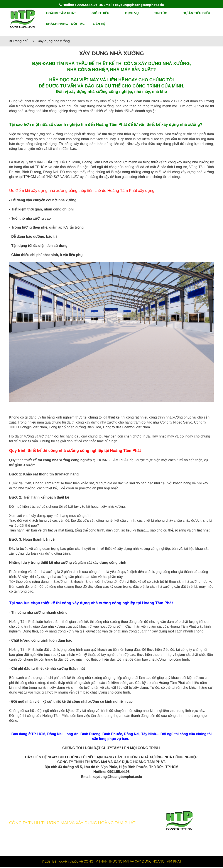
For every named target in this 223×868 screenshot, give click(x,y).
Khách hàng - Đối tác (65, 25)
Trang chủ (19, 42)
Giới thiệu (100, 14)
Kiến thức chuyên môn (27, 813)
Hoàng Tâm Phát (61, 14)
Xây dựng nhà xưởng (54, 42)
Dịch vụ (132, 14)
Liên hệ (99, 25)
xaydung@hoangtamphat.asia (139, 5)
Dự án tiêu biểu (196, 14)
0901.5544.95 (87, 5)
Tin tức (161, 14)
